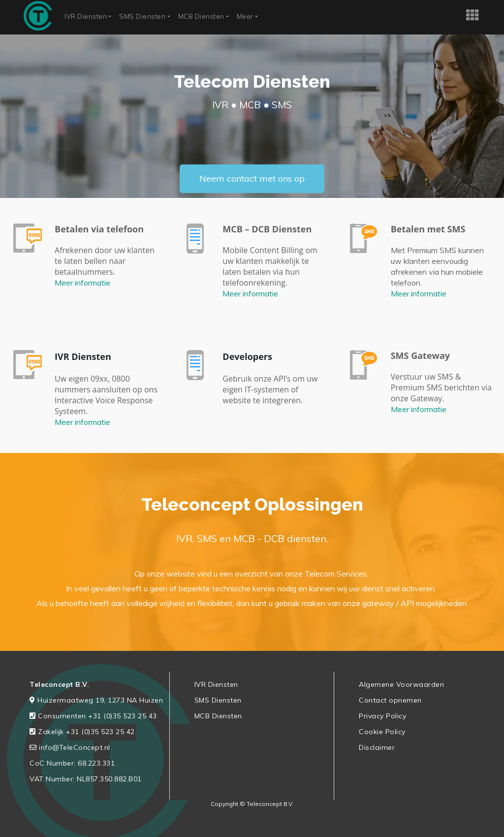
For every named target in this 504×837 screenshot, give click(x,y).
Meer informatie (82, 283)
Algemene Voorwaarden (401, 684)
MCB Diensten (201, 16)
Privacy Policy (382, 716)
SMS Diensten (142, 16)
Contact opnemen (390, 700)
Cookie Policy (382, 732)
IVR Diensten (86, 16)
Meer (245, 16)
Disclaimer (377, 747)
